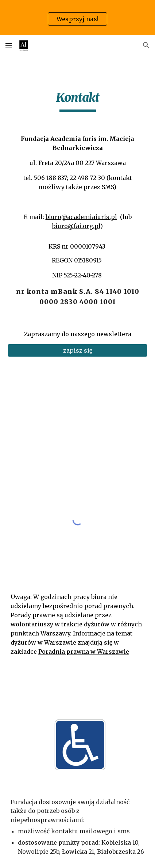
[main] (78, 101)
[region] (77, 18)
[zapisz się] (78, 350)
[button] (9, 45)
